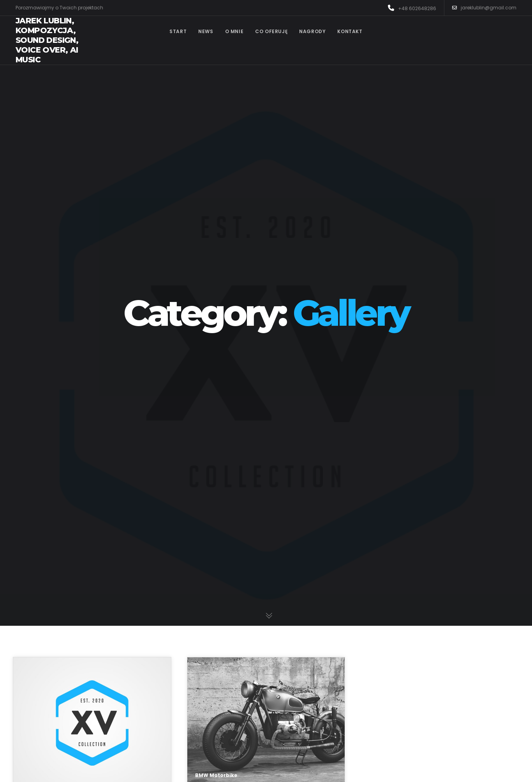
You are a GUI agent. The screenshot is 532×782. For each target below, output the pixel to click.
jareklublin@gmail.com (484, 8)
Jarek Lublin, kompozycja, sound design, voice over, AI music (47, 40)
